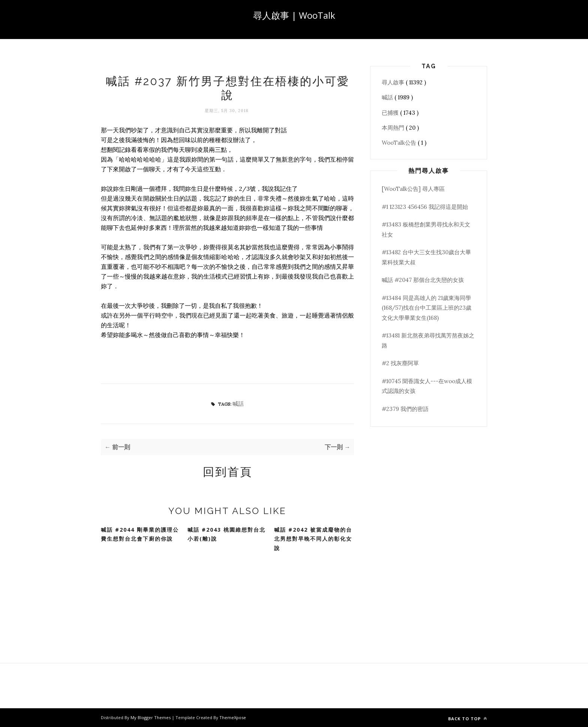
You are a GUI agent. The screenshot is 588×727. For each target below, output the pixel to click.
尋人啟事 (394, 82)
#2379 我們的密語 (405, 409)
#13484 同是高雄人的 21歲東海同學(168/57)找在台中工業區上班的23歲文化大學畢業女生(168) (427, 308)
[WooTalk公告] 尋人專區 (413, 189)
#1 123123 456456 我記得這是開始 (425, 207)
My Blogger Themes (151, 717)
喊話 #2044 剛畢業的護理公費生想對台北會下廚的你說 (140, 534)
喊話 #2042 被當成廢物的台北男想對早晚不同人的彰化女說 (313, 539)
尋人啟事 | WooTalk (294, 15)
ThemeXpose (233, 717)
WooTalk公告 (400, 143)
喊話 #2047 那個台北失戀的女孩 (423, 280)
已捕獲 (391, 113)
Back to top (468, 719)
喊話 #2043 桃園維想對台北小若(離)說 (226, 534)
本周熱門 (394, 128)
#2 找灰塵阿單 (400, 363)
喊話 (238, 404)
